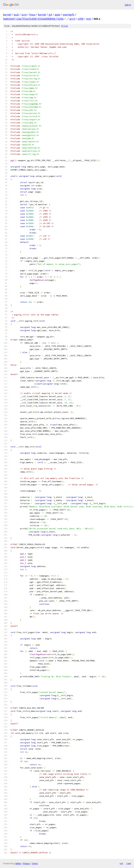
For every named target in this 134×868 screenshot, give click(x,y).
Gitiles (18, 863)
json (129, 863)
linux (32, 15)
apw (57, 15)
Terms (35, 863)
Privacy (26, 863)
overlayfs (68, 15)
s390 (81, 19)
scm (24, 15)
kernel (7, 15)
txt (121, 863)
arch (72, 19)
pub (16, 15)
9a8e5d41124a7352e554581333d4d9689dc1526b (33, 19)
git (50, 15)
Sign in (128, 5)
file (64, 26)
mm (89, 19)
